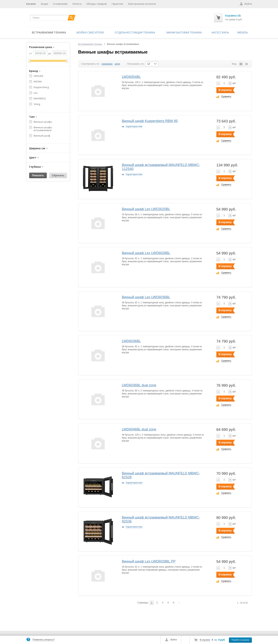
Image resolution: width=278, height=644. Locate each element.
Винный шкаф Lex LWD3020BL (146, 209)
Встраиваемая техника (49, 32)
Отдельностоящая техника (135, 32)
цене (117, 64)
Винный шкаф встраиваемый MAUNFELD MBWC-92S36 (161, 519)
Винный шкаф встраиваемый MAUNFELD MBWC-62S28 (161, 475)
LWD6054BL (131, 77)
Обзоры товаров (97, 4)
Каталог (31, 4)
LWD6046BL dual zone (139, 429)
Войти (174, 640)
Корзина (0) (233, 15)
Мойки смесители (90, 32)
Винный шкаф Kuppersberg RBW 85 (150, 121)
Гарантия (117, 4)
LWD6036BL (131, 341)
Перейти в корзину (240, 640)
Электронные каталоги (142, 4)
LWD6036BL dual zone (139, 385)
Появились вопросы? (44, 640)
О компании (60, 4)
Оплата (77, 4)
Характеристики (134, 126)
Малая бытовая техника (184, 32)
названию (107, 64)
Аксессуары (220, 32)
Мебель (243, 32)
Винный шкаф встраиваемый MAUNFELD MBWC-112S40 (161, 167)
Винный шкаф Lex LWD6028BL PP (149, 561)
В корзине (205, 640)
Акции (44, 4)
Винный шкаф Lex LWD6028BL (146, 253)
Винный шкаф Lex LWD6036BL (146, 297)
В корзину (225, 90)
